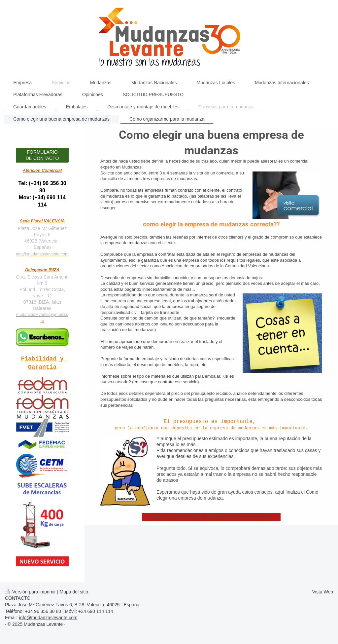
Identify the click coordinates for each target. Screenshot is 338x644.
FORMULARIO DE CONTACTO (42, 155)
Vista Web (323, 592)
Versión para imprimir (31, 592)
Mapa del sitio (74, 592)
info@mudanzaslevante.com (42, 254)
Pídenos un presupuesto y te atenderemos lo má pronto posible (211, 517)
